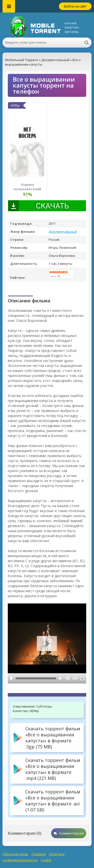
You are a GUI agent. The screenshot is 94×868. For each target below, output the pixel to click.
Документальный (63, 232)
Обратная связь (15, 854)
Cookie (46, 860)
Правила (39, 854)
